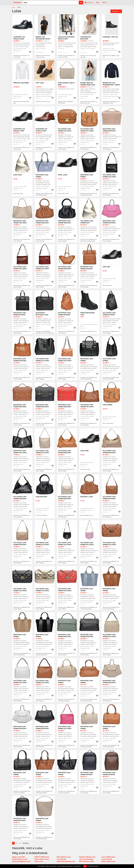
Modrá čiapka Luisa (108, 861)
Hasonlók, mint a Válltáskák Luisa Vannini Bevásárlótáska (111, 378)
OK (85, 866)
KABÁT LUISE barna (42, 857)
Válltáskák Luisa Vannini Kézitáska (65, 268)
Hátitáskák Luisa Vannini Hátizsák (64, 314)
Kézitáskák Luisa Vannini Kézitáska (109, 130)
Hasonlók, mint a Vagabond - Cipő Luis (111, 56)
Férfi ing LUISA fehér (21, 83)
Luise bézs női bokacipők (85, 38)
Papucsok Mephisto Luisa (21, 861)
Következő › (26, 843)
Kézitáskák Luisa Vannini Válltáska (20, 222)
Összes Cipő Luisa (107, 285)
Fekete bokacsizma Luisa (87, 314)
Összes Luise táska (18, 194)
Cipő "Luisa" (40, 83)
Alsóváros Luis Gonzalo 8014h (19, 38)
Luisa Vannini (107, 405)
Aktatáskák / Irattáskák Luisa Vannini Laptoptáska (43, 315)
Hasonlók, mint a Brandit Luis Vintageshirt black (43, 56)
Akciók (104, 2)
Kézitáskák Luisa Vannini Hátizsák (87, 268)
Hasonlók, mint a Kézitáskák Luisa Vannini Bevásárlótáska (44, 194)
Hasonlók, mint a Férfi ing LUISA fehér (21, 102)
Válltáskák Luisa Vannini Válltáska (65, 130)
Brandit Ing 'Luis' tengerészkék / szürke (111, 84)
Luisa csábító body (108, 857)
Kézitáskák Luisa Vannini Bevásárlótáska (42, 177)
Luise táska (18, 175)
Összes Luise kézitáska (41, 515)
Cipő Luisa (106, 267)
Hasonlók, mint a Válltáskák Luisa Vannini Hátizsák (111, 332)
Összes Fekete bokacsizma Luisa (88, 331)
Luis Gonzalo (61, 859)
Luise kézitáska (41, 497)
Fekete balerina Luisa (20, 859)
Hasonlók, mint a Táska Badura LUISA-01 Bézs (66, 102)
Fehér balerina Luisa (42, 859)
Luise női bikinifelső (86, 859)
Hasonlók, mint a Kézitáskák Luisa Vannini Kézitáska (111, 148)
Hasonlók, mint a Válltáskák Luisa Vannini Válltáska (66, 148)
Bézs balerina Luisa (64, 857)
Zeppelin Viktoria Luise (87, 857)
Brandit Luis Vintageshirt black (43, 38)
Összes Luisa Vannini (108, 423)
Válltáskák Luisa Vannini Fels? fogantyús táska (87, 223)
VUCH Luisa (39, 861)
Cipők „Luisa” (63, 175)
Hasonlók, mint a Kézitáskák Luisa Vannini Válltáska (22, 240)
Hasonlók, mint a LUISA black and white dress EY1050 (66, 56)
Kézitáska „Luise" (87, 497)
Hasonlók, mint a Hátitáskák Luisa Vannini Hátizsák (66, 332)
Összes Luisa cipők (85, 469)
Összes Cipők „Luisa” (63, 194)
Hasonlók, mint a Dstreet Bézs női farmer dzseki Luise (89, 102)
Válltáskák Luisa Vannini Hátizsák (109, 314)
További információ (93, 866)
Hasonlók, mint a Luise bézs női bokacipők (88, 56)
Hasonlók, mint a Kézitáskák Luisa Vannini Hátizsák (89, 286)
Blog (98, 2)
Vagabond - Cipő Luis (110, 37)
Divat (14, 7)
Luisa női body (107, 859)
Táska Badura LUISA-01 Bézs (66, 84)
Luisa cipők (84, 451)
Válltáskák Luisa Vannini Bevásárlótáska (109, 361)
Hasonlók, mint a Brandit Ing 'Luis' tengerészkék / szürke (111, 102)
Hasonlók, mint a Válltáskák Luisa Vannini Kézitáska (66, 286)
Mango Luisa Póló (18, 857)
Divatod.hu (18, 2)
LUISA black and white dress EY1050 (66, 38)
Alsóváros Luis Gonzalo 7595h (19, 130)
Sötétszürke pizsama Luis (66, 861)
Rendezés (115, 11)
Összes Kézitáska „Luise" (87, 515)
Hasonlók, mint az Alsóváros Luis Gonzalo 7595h (21, 148)
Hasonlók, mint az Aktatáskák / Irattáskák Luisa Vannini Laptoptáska (45, 332)
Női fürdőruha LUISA (86, 861)
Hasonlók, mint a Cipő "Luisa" (43, 102)
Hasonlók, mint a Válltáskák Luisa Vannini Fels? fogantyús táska (89, 240)
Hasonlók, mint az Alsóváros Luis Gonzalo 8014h (21, 56)
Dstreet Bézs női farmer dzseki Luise (88, 84)
